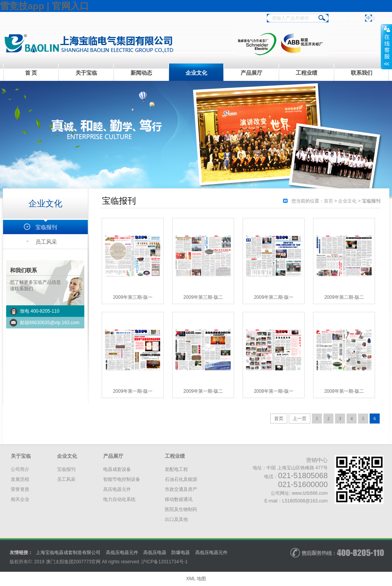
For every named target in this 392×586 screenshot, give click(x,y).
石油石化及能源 (181, 479)
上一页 (300, 419)
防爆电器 (181, 553)
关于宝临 (86, 73)
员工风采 (46, 242)
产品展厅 (251, 73)
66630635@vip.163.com (54, 323)
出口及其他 (176, 519)
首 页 (31, 73)
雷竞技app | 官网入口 (44, 6)
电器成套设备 (117, 469)
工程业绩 (307, 73)
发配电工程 (176, 469)
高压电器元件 (117, 489)
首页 (328, 201)
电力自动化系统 (119, 499)
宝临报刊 (46, 227)
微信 (355, 18)
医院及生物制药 (181, 509)
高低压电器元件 (122, 553)
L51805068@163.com (305, 501)
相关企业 (20, 499)
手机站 (339, 18)
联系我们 (362, 73)
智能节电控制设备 (122, 479)
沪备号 (164, 562)
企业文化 (196, 73)
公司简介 (20, 469)
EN (380, 18)
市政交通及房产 (181, 489)
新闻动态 (141, 73)
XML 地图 (196, 579)
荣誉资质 (20, 489)
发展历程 (20, 479)
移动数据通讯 (179, 499)
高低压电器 (155, 553)
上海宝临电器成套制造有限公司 (68, 553)
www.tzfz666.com (310, 493)
